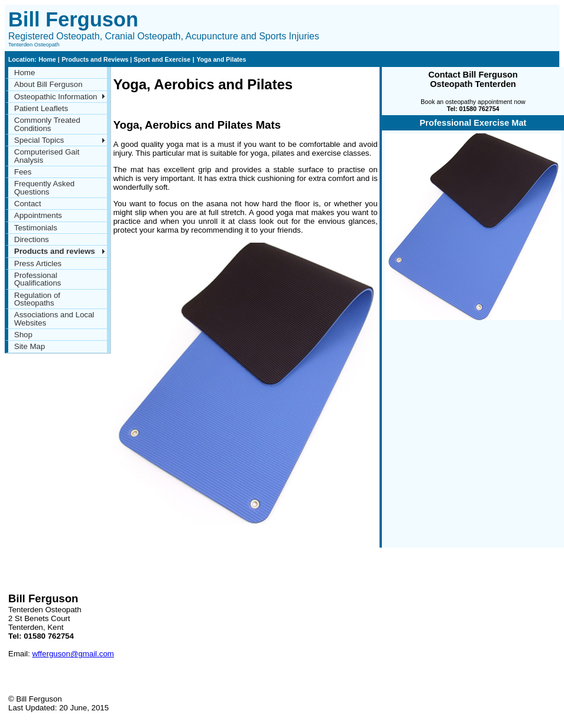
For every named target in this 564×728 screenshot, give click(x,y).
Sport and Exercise (162, 59)
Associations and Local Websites (54, 318)
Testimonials (36, 228)
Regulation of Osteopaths (37, 299)
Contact (28, 204)
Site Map (30, 346)
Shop (23, 335)
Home (48, 59)
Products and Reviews (96, 59)
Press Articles (38, 264)
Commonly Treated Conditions (47, 124)
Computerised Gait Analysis (47, 156)
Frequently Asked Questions (44, 187)
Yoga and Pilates (221, 59)
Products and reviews (55, 251)
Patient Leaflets (41, 108)
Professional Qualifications (38, 279)
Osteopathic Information (56, 97)
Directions (31, 239)
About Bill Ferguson (48, 84)
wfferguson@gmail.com (73, 654)
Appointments (38, 215)
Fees (23, 172)
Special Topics (39, 140)
